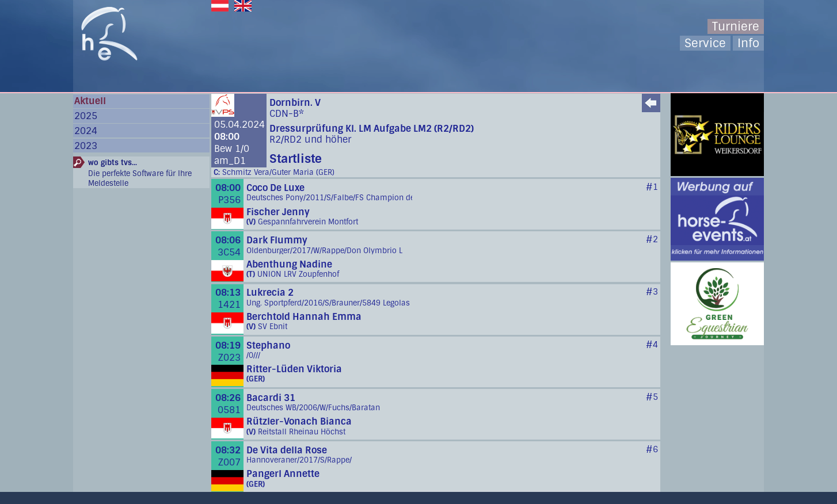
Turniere (736, 26)
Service (705, 43)
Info (748, 43)
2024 (86, 131)
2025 (86, 116)
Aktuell (90, 101)
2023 (86, 146)
